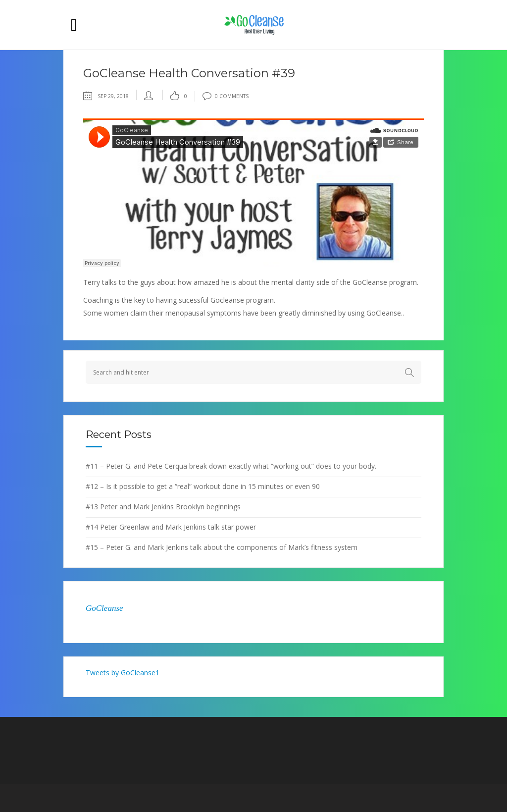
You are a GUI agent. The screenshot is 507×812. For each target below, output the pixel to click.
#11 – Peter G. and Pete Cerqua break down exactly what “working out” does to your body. (231, 466)
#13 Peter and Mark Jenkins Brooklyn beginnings (163, 507)
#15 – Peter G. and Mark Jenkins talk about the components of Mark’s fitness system (222, 547)
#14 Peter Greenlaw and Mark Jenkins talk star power (171, 527)
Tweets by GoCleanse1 (123, 673)
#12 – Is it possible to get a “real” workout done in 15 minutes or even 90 (203, 486)
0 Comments (226, 96)
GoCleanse (104, 608)
